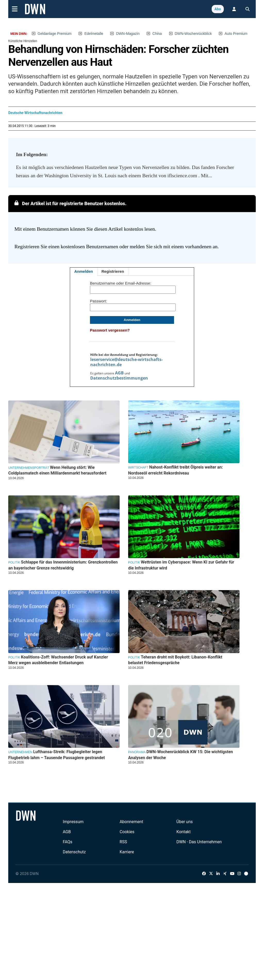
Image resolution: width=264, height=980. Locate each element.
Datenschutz (74, 852)
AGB (119, 373)
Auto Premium (236, 34)
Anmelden (84, 271)
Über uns (184, 822)
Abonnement (131, 822)
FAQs (67, 842)
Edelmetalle (94, 34)
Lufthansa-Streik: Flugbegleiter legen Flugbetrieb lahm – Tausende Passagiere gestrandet (57, 755)
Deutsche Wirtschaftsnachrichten (35, 113)
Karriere (127, 852)
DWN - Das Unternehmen (199, 842)
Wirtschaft (138, 468)
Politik (14, 563)
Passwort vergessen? (110, 330)
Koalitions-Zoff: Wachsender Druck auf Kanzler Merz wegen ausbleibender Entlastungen (58, 660)
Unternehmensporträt (29, 468)
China (157, 34)
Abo (218, 9)
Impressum (73, 822)
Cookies (127, 832)
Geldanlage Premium (55, 34)
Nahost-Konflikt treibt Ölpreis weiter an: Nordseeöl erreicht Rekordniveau (176, 470)
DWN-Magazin (128, 34)
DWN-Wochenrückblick (193, 34)
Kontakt (183, 832)
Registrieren (113, 271)
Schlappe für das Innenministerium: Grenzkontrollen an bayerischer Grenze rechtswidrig (63, 565)
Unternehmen (20, 752)
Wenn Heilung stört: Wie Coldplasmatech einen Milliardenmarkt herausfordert (57, 470)
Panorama (137, 752)
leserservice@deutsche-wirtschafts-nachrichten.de (126, 362)
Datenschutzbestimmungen (119, 378)
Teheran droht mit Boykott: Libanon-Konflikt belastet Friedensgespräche (175, 660)
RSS (123, 842)
